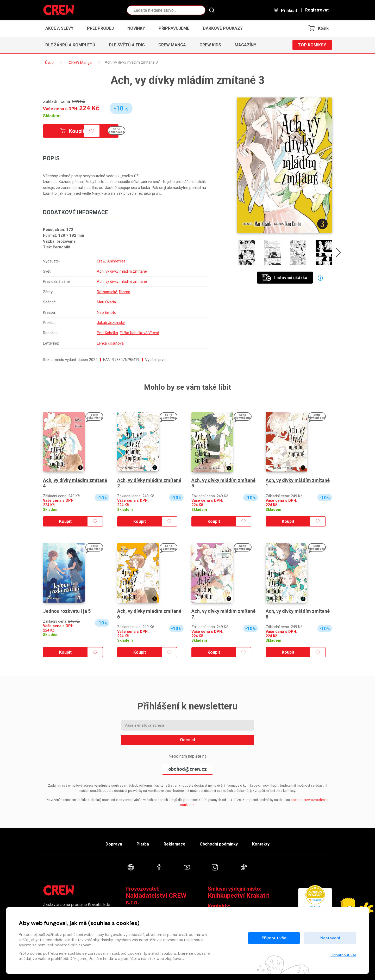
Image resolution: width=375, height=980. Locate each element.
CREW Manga (172, 45)
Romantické (107, 292)
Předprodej (100, 28)
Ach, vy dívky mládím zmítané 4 (75, 483)
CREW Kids (210, 45)
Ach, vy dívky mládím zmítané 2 (149, 483)
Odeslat (188, 740)
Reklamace (174, 844)
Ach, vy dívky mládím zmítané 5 (223, 483)
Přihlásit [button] (285, 10)
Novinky (136, 28)
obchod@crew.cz (187, 769)
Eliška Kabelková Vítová (140, 333)
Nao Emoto (106, 313)
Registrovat (317, 10)
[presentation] (338, 254)
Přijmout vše (274, 938)
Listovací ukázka (285, 278)
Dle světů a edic (127, 45)
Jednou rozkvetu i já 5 (67, 611)
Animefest (116, 261)
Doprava (114, 844)
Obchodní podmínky (219, 844)
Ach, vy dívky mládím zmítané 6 (149, 614)
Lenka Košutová (110, 343)
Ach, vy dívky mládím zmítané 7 (223, 614)
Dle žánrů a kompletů (70, 45)
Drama (124, 292)
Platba (143, 844)
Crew (101, 261)
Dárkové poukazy (223, 28)
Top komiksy (312, 45)
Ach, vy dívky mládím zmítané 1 (298, 483)
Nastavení (330, 938)
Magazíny (245, 45)
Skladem (52, 116)
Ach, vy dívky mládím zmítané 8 (298, 614)
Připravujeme (174, 28)
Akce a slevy (59, 28)
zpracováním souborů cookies (115, 953)
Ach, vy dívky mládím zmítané (121, 271)
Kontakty (261, 844)
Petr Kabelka (107, 333)
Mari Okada (106, 302)
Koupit (72, 131)
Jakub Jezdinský (110, 323)
